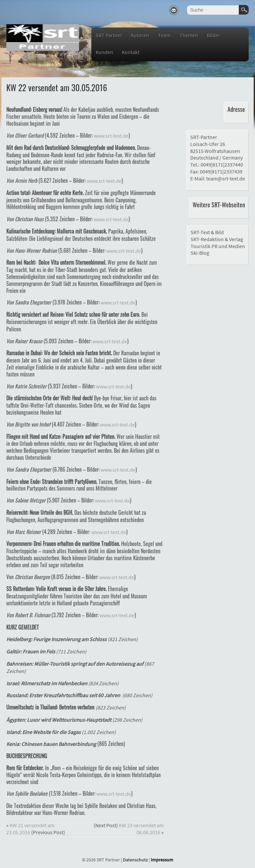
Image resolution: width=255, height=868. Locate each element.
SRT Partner (109, 35)
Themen (189, 35)
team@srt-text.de (226, 178)
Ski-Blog (200, 253)
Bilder (213, 35)
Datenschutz (135, 860)
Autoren (140, 35)
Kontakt (131, 52)
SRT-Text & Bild (207, 232)
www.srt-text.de (111, 136)
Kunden (104, 52)
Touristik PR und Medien (218, 246)
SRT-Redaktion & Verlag (217, 239)
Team (164, 35)
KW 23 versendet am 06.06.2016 (141, 829)
